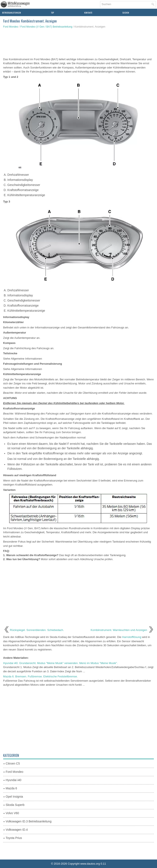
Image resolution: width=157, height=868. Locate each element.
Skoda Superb (15, 805)
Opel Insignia (14, 797)
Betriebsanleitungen (12, 13)
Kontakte (88, 13)
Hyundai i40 (14, 780)
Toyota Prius (14, 838)
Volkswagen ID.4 (17, 830)
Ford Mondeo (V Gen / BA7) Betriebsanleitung (46, 27)
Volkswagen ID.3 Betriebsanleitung (29, 821)
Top (52, 13)
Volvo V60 (12, 813)
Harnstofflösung (132, 637)
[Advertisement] (78, 43)
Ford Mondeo (11, 27)
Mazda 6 (11, 788)
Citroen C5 (13, 763)
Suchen (126, 13)
